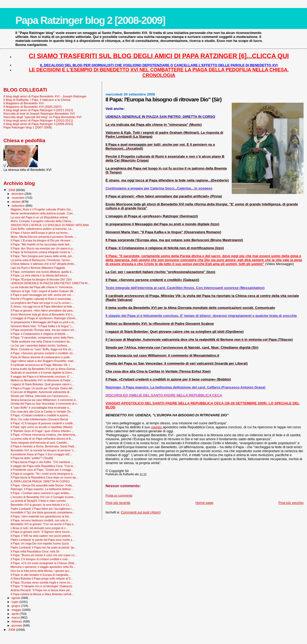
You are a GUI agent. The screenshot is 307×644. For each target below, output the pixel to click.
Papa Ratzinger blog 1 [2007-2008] (28, 127)
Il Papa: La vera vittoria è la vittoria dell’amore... (40, 275)
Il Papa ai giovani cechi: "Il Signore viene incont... (41, 532)
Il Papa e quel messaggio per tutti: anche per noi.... (42, 295)
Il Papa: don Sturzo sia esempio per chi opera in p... (43, 248)
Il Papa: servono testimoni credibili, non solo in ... (41, 520)
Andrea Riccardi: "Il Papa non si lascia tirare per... (41, 590)
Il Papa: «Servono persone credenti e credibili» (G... (43, 353)
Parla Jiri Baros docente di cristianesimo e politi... (41, 357)
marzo (16, 617)
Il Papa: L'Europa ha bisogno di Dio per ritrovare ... (42, 240)
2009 (12, 190)
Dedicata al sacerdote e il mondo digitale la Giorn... (42, 373)
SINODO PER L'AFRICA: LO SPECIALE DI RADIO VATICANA (50, 225)
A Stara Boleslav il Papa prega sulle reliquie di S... (42, 578)
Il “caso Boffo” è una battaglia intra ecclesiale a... (41, 408)
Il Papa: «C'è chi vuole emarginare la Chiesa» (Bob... (43, 563)
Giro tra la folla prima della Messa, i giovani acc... (41, 571)
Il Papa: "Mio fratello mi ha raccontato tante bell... (41, 244)
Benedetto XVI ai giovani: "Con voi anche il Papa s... (43, 524)
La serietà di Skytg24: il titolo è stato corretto (38, 501)
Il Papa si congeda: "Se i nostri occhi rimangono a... (43, 474)
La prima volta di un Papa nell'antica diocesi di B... (42, 439)
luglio (16, 602)
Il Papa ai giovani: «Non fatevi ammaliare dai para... (43, 310)
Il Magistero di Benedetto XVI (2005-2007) (32, 107)
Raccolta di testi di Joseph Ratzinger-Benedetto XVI (39, 113)
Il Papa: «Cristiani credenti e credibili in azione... (40, 415)
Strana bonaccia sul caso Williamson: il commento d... (44, 400)
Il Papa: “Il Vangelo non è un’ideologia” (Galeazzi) (41, 586)
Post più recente (118, 503)
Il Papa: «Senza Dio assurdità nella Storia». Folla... (42, 485)
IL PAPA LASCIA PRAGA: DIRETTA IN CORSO (40, 481)
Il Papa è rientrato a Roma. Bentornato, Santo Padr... (43, 446)
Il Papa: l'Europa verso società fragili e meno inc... (42, 582)
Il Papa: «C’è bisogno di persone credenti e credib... (43, 423)
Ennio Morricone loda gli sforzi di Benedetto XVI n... (43, 314)
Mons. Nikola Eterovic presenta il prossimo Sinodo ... (43, 237)
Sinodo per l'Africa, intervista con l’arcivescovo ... (41, 396)
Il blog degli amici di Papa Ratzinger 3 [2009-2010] (38, 124)
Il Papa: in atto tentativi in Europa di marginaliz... (41, 575)
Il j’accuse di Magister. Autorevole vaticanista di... (41, 392)
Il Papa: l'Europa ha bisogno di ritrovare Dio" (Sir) (41, 279)
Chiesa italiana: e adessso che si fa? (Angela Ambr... (43, 264)
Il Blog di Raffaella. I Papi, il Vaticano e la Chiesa (37, 100)
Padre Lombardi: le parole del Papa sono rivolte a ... (43, 540)
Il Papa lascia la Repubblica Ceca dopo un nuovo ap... (44, 477)
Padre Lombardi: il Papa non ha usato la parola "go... (43, 547)
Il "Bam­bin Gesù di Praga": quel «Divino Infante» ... (42, 431)
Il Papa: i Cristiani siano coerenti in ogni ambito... (41, 493)
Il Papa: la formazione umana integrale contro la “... (42, 252)
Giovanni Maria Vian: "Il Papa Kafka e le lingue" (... (42, 326)
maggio (17, 610)
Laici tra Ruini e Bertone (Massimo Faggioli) (38, 268)
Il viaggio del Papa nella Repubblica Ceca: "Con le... (43, 466)
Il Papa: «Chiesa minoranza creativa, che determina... (44, 435)
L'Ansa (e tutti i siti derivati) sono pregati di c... (39, 528)
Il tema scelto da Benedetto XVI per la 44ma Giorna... (44, 369)
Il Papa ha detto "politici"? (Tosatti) (32, 458)
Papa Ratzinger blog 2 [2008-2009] (90, 20)
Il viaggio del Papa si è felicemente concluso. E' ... (42, 377)
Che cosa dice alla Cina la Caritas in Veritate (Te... (42, 412)
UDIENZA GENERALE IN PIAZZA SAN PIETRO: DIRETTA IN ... (51, 283)
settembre (19, 206)
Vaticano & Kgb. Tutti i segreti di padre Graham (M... (43, 291)
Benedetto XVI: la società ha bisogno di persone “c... (43, 450)
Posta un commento (119, 495)
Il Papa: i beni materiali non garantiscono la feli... (41, 516)
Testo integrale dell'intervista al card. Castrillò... (40, 443)
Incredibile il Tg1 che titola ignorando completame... (43, 512)
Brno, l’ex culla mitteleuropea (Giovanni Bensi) (39, 419)
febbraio (17, 621)
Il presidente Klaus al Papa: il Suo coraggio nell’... (41, 454)
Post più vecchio (291, 503)
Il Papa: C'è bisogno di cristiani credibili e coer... (40, 559)
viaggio (157, 427)
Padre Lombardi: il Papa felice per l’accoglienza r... (42, 509)
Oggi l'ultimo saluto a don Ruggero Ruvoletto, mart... (43, 361)
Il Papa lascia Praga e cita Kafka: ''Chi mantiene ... (42, 462)
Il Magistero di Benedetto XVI (24, 103)
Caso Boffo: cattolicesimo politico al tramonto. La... (42, 229)
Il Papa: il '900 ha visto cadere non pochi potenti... (41, 536)
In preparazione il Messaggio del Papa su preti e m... (43, 322)
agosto (17, 598)
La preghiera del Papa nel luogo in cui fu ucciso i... (42, 303)
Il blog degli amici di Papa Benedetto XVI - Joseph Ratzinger (45, 96)
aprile (16, 614)
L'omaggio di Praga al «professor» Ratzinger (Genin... (44, 318)
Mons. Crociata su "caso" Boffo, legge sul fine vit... (42, 349)
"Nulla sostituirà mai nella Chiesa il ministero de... (41, 342)
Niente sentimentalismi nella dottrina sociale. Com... (43, 213)
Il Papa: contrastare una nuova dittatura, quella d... (42, 272)
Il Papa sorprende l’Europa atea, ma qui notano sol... (43, 330)
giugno (17, 606)
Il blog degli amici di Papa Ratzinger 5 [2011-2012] (38, 110)
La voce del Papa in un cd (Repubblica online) (39, 217)
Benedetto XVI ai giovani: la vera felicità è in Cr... (41, 505)
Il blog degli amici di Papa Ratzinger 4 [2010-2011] (38, 120)
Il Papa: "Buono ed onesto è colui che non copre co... (44, 555)
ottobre (17, 202)
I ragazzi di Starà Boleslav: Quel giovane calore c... (42, 384)
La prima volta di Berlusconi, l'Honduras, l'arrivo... (41, 260)
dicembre (18, 194)
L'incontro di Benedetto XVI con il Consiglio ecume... (43, 497)
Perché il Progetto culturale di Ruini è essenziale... (42, 299)
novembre (19, 198)
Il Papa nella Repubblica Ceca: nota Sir (35, 551)
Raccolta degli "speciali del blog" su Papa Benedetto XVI (42, 117)
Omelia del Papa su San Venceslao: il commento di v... (45, 404)
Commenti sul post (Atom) (141, 512)
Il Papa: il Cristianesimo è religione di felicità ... (40, 334)
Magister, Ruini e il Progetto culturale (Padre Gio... (42, 209)
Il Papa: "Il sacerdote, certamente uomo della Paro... (43, 338)
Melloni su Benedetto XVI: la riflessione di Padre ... (42, 380)
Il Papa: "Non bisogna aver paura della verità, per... (42, 256)
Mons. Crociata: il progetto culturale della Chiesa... (42, 221)
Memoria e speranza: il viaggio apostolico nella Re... (43, 567)
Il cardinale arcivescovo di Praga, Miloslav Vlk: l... (41, 365)
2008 (12, 630)
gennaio (17, 625)
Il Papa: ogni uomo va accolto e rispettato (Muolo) (41, 427)
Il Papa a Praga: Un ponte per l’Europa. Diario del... (43, 388)
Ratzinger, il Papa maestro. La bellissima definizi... (42, 489)
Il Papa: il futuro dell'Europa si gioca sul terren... (40, 233)
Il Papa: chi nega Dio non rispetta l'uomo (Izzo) (40, 543)
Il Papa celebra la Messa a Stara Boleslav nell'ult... (42, 594)
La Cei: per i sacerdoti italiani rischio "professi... (40, 345)
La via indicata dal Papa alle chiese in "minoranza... (43, 287)
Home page (204, 503)
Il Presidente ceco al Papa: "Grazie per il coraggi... (42, 470)
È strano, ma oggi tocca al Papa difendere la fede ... (43, 306)
